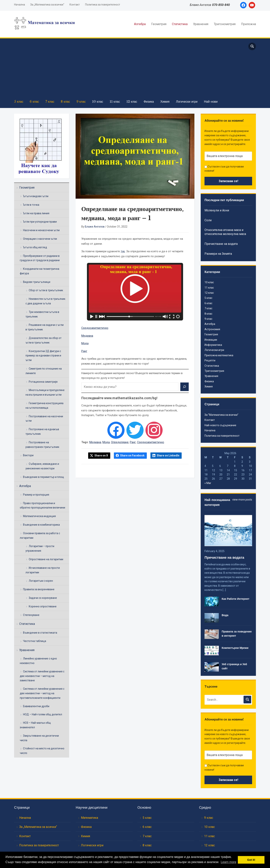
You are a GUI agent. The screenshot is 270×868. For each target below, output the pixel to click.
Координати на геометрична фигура (40, 271)
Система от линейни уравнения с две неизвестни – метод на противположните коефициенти (42, 693)
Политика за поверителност (103, 5)
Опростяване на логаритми (46, 559)
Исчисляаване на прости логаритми (43, 570)
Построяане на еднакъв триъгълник (42, 432)
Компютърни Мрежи (235, 648)
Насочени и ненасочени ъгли (41, 230)
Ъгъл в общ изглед (35, 247)
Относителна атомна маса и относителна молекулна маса (225, 232)
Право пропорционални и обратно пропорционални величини (42, 505)
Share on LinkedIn (168, 455)
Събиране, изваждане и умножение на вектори (42, 466)
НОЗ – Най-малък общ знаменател (35, 725)
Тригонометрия (225, 24)
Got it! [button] (251, 860)
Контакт (75, 5)
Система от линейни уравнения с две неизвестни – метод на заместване (42, 676)
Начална (20, 5)
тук (123, 251)
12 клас (132, 102)
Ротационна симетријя (43, 382)
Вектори (28, 455)
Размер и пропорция (36, 495)
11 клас (115, 102)
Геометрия (159, 24)
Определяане (120, 442)
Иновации (211, 340)
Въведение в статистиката (40, 633)
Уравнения (201, 24)
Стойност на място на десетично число (42, 751)
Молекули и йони (217, 210)
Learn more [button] (228, 862)
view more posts (242, 500)
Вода (225, 615)
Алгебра (140, 24)
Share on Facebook (132, 455)
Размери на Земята (218, 254)
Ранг (84, 351)
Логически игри (187, 102)
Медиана (87, 336)
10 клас (98, 102)
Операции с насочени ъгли (40, 239)
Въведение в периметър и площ (44, 477)
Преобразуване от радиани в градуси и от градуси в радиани (40, 258)
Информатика (213, 345)
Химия (165, 102)
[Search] (185, 387)
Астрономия (212, 329)
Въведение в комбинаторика (41, 525)
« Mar (208, 483)
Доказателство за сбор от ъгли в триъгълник (44, 340)
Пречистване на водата (221, 244)
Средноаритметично (95, 328)
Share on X (101, 455)
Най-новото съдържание (220, 425)
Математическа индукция (39, 516)
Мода (85, 343)
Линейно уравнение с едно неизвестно (38, 661)
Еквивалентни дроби (36, 706)
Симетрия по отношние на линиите (44, 371)
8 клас (65, 102)
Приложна (248, 24)
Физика (149, 102)
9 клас (81, 102)
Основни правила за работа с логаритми (40, 536)
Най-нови (211, 102)
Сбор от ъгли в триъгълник (46, 290)
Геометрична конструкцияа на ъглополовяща (44, 405)
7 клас (50, 102)
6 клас (34, 102)
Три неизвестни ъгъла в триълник (42, 314)
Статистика (180, 24)
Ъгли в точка (31, 205)
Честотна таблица (35, 641)
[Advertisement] (127, 69)
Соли (208, 220)
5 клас (19, 102)
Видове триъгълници (37, 282)
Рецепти (210, 360)
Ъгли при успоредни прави (40, 222)
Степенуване (31, 615)
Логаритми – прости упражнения (40, 548)
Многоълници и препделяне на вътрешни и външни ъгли (45, 392)
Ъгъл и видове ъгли (36, 196)
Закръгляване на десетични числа (39, 738)
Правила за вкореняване (39, 589)
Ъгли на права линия (36, 213)
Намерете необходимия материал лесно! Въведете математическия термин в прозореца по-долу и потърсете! (132, 376)
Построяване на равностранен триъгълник (42, 445)
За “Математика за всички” (221, 415)
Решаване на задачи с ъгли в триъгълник (45, 327)
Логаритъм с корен (41, 581)
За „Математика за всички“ (47, 5)
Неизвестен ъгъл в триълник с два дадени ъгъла (45, 301)
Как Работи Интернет (235, 599)
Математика (89, 818)
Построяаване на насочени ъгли (44, 419)
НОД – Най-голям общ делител (43, 714)
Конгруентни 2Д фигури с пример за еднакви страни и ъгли (43, 356)
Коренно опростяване (43, 606)
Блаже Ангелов (95, 227)
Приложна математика (219, 355)
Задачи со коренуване (43, 598)
